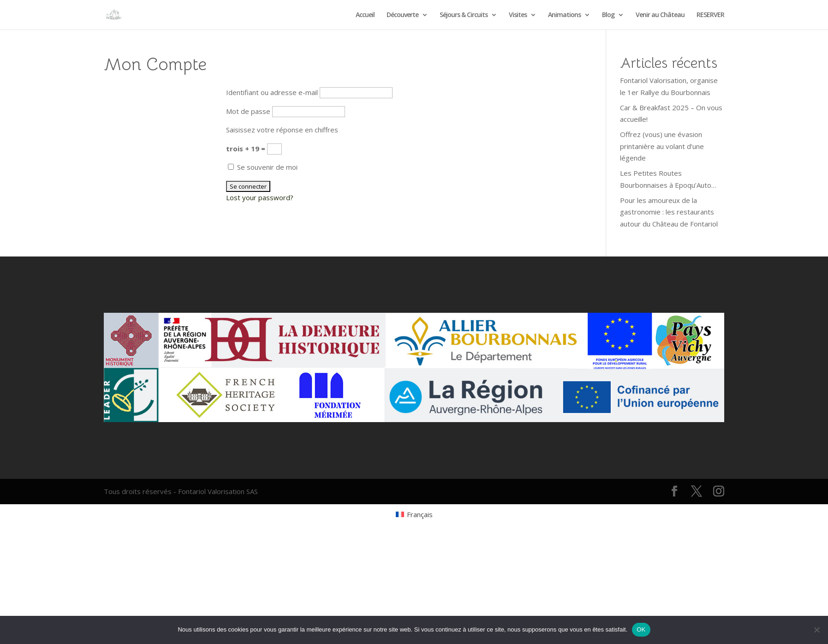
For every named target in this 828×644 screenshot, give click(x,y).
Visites (518, 15)
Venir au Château (660, 15)
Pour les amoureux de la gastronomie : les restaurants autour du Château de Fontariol (669, 212)
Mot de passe (248, 111)
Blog (608, 15)
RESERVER (710, 15)
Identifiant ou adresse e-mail (272, 92)
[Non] (816, 630)
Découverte (402, 15)
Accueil (365, 15)
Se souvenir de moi (263, 167)
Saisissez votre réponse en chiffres (282, 130)
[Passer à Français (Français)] (414, 514)
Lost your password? (260, 197)
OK (641, 629)
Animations (564, 15)
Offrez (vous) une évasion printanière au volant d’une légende (662, 146)
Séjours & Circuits (464, 15)
